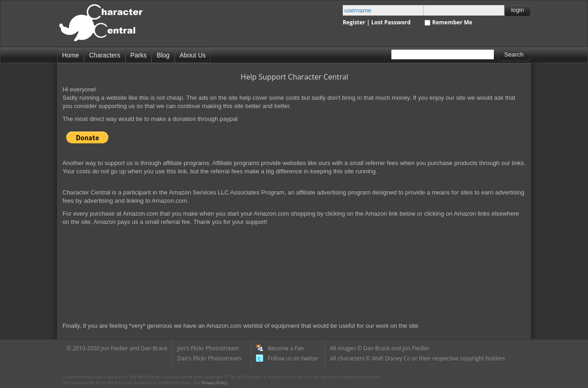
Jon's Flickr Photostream (208, 348)
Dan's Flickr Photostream (209, 358)
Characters (105, 55)
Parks (139, 55)
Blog (163, 55)
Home (71, 55)
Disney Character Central (109, 27)
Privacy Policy (215, 383)
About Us (193, 55)
